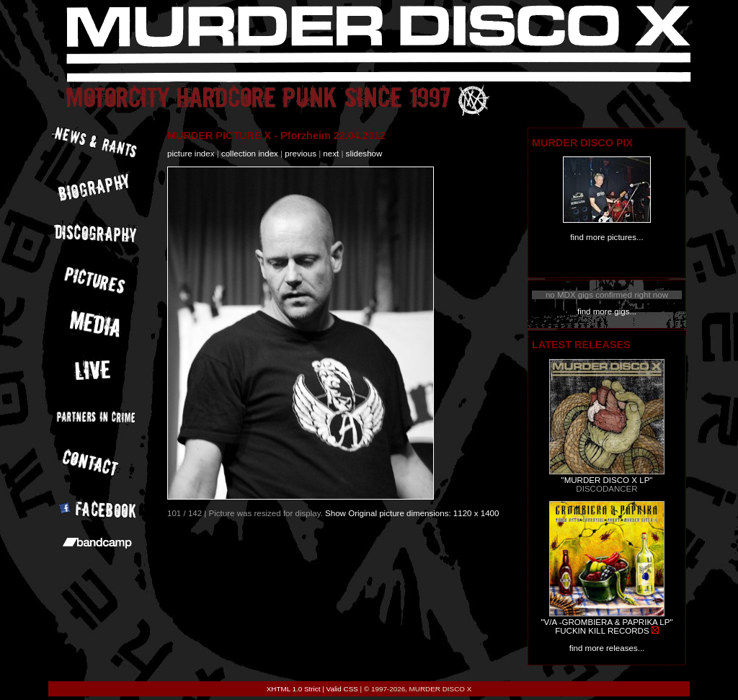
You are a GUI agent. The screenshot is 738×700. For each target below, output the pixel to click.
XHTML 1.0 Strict (294, 689)
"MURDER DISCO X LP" (607, 480)
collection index (250, 154)
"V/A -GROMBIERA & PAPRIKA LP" (606, 622)
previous (301, 154)
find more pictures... (606, 237)
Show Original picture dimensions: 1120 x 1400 (412, 513)
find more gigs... (607, 311)
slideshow (364, 154)
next (331, 154)
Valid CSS (342, 689)
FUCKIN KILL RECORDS (602, 631)
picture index (191, 154)
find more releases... (607, 648)
